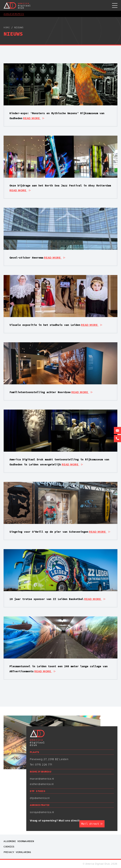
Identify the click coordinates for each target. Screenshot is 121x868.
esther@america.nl (42, 784)
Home (7, 27)
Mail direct (92, 824)
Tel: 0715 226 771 (41, 765)
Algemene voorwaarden (19, 841)
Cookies (9, 847)
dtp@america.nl (40, 798)
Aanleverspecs (14, 14)
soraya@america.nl (42, 812)
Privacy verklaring (17, 852)
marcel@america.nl (42, 779)
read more (34, 118)
